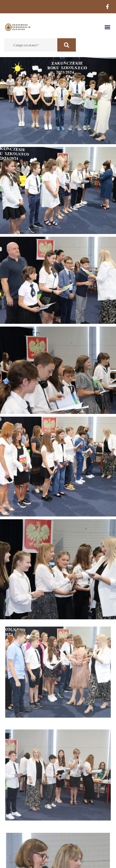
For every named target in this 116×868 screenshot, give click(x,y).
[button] (107, 27)
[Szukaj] (67, 45)
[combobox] (31, 45)
